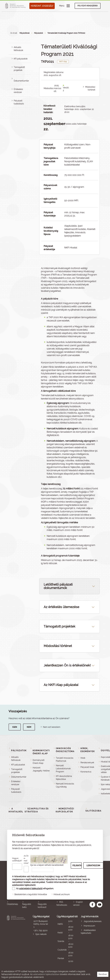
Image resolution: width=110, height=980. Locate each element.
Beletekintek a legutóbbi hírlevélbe (31, 894)
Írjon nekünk (41, 934)
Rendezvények (87, 763)
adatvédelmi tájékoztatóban (46, 974)
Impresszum (89, 926)
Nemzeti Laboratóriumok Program (63, 769)
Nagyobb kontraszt (42, 906)
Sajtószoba (93, 811)
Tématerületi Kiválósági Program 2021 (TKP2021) (66, 33)
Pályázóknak (24, 33)
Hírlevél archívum (62, 894)
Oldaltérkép (12, 904)
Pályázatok (38, 33)
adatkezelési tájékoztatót (24, 885)
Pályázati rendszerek (88, 6)
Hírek (83, 758)
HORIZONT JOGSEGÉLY (42, 6)
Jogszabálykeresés (93, 921)
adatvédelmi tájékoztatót (31, 889)
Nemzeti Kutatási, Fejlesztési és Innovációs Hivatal (16, 939)
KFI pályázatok (21, 59)
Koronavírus (86, 772)
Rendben (103, 974)
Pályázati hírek (87, 767)
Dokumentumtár (21, 81)
